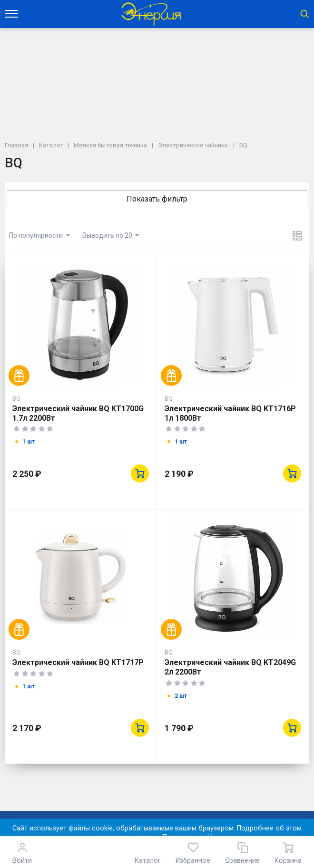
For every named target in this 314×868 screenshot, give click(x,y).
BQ (16, 398)
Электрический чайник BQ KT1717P (78, 662)
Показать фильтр (157, 199)
